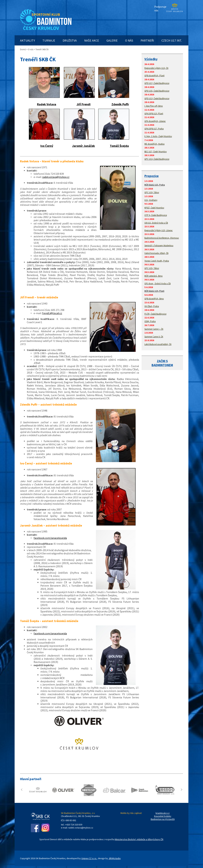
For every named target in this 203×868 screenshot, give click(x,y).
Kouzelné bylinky (163, 816)
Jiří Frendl (84, 104)
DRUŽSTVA (70, 40)
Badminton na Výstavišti (163, 819)
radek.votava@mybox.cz (56, 177)
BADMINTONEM (162, 365)
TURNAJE (49, 40)
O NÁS (129, 40)
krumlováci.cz (163, 813)
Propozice (152, 176)
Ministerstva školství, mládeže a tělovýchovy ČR (139, 839)
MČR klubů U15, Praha (155, 185)
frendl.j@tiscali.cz (52, 313)
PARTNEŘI (147, 40)
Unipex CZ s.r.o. (89, 858)
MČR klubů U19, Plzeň (154, 291)
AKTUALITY (27, 40)
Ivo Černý (47, 146)
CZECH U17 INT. (172, 40)
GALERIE (112, 40)
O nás (31, 49)
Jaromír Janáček (84, 146)
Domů (23, 49)
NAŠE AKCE (92, 40)
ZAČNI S (162, 361)
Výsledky (151, 59)
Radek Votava (47, 104)
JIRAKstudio (115, 858)
